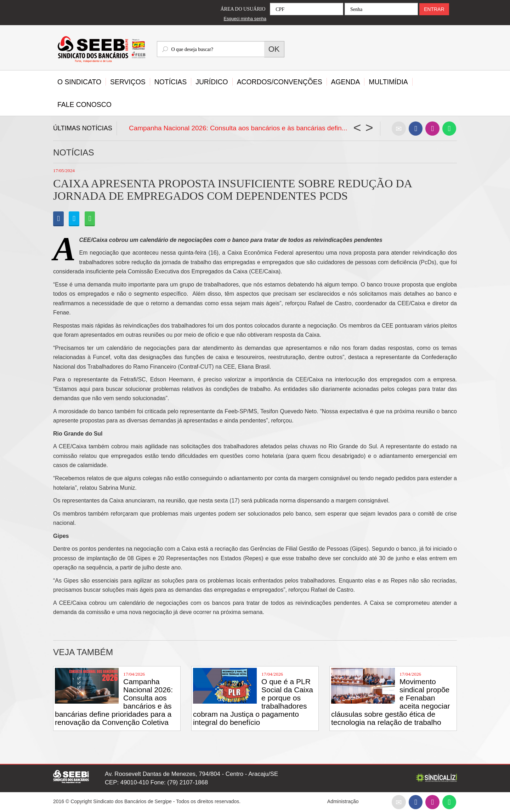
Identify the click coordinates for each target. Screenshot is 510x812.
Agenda (346, 82)
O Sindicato (79, 82)
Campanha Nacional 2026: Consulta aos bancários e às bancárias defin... (238, 128)
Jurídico (212, 82)
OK (274, 49)
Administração (343, 801)
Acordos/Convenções (280, 82)
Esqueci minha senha (245, 19)
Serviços (128, 82)
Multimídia (388, 82)
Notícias (171, 82)
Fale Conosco (84, 104)
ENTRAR (434, 9)
